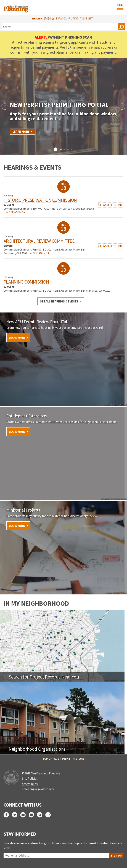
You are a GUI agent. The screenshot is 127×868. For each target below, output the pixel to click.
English (37, 18)
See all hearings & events (59, 301)
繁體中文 (49, 18)
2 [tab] (64, 150)
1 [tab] (61, 150)
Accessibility (30, 784)
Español (61, 18)
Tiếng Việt (86, 18)
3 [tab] (68, 150)
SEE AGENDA (15, 212)
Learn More (21, 132)
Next (122, 107)
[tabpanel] (63, 107)
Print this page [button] (73, 759)
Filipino (73, 18)
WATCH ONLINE (111, 205)
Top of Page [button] (51, 759)
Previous (5, 107)
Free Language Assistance (38, 789)
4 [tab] (72, 150)
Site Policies (30, 779)
